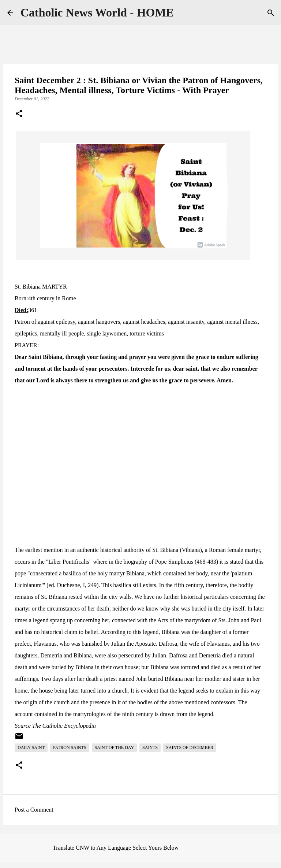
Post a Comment (34, 810)
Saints (150, 748)
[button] (19, 114)
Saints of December (190, 748)
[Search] (271, 13)
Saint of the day (114, 748)
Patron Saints (70, 748)
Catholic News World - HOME (97, 12)
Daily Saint (31, 748)
